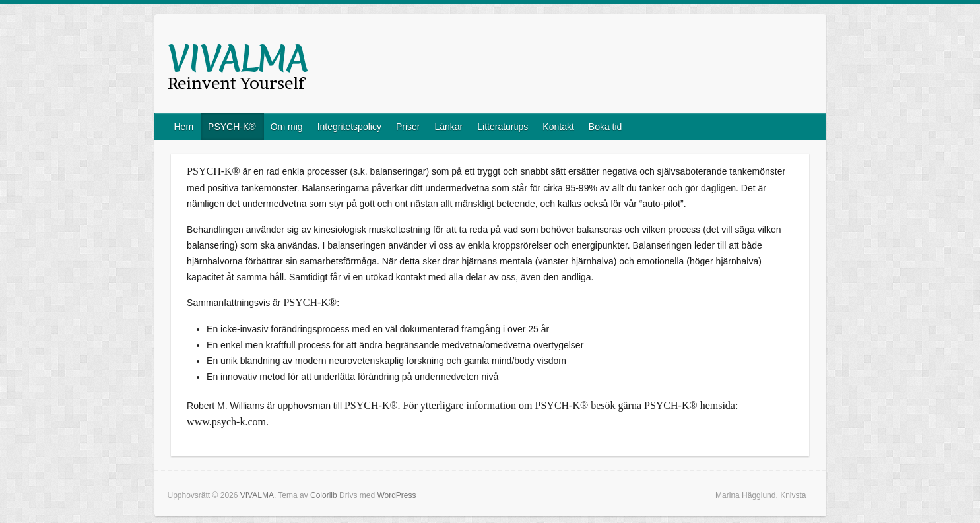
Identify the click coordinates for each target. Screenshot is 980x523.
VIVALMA (238, 59)
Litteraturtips (503, 127)
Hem (184, 127)
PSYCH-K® (232, 127)
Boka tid (605, 127)
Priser (408, 127)
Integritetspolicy (349, 127)
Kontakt (558, 127)
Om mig (287, 127)
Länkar (448, 127)
